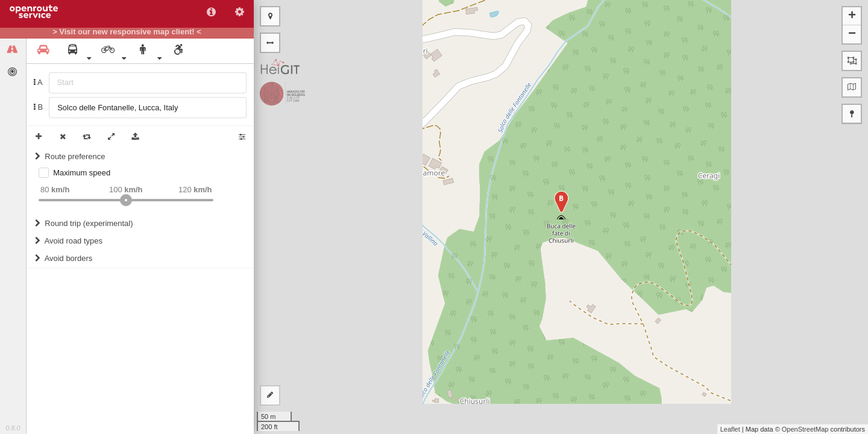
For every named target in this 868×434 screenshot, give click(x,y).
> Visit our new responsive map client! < (127, 32)
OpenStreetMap (805, 429)
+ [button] (852, 16)
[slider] (126, 200)
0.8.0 (13, 428)
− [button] (852, 34)
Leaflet (730, 429)
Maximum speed (82, 173)
